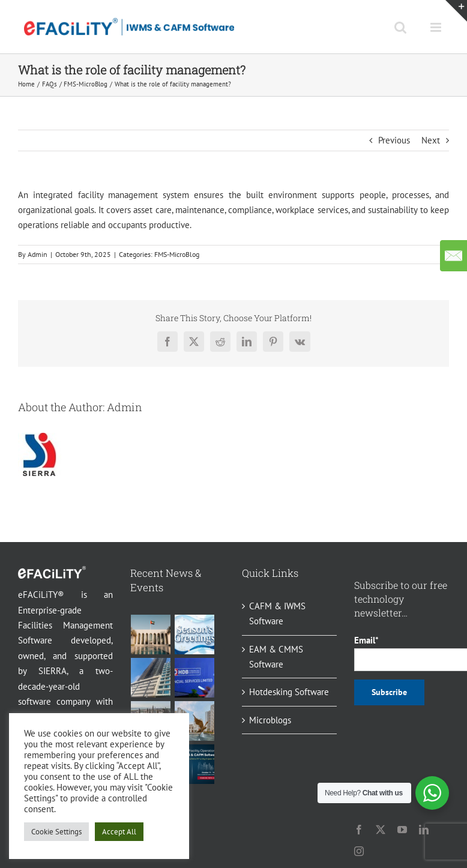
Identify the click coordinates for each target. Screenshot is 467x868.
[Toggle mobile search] (400, 27)
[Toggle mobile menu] (437, 27)
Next (431, 140)
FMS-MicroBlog (177, 254)
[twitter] (381, 830)
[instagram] (359, 851)
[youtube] (402, 830)
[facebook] (359, 830)
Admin (38, 254)
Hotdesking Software (289, 692)
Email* (402, 653)
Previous (394, 140)
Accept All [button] (119, 832)
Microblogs (270, 720)
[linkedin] (424, 830)
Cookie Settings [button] (56, 832)
